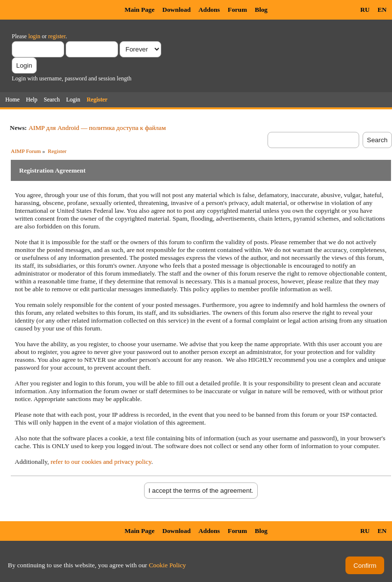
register (57, 36)
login (35, 36)
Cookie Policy (168, 565)
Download (176, 10)
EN (382, 10)
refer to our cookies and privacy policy (101, 462)
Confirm (365, 566)
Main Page (139, 10)
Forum (237, 10)
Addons (209, 10)
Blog (261, 10)
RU (365, 10)
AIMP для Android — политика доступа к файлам (97, 128)
